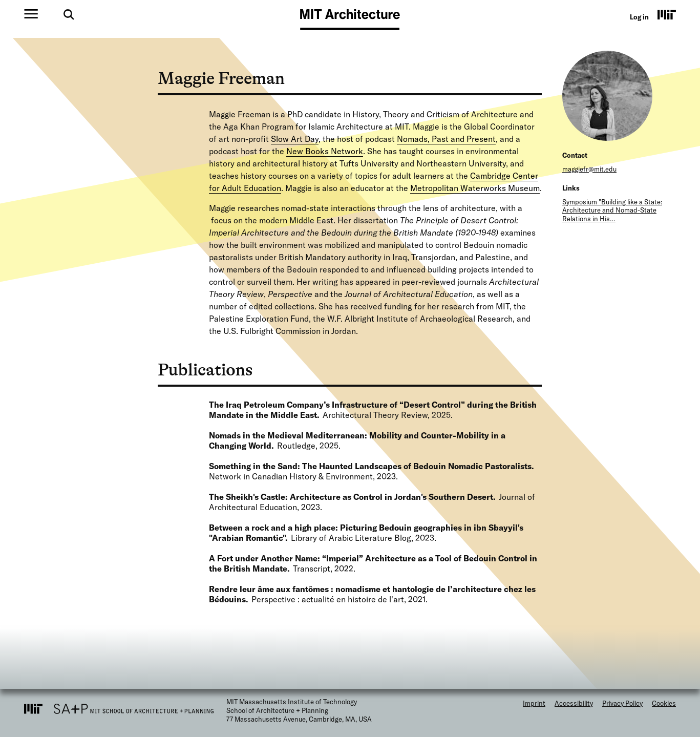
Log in (639, 17)
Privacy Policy (622, 703)
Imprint (534, 703)
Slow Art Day (295, 139)
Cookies (664, 703)
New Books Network (325, 151)
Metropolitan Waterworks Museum (475, 188)
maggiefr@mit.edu (589, 169)
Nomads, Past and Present (446, 139)
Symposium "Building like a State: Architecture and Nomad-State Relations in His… (612, 210)
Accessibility (574, 703)
